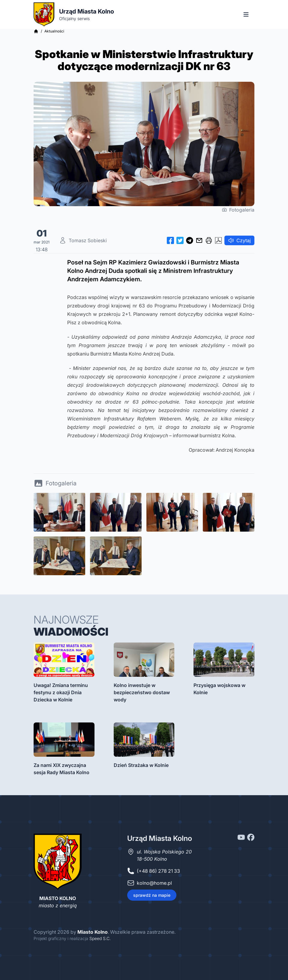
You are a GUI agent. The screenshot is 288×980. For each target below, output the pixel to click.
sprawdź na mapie (152, 895)
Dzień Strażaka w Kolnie (141, 765)
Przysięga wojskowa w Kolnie (219, 689)
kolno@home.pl (154, 883)
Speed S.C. (100, 938)
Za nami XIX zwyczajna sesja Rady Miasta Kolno (61, 769)
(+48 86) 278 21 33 (158, 871)
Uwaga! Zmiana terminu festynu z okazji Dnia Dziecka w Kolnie (61, 692)
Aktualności (54, 31)
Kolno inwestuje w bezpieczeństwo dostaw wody (142, 692)
